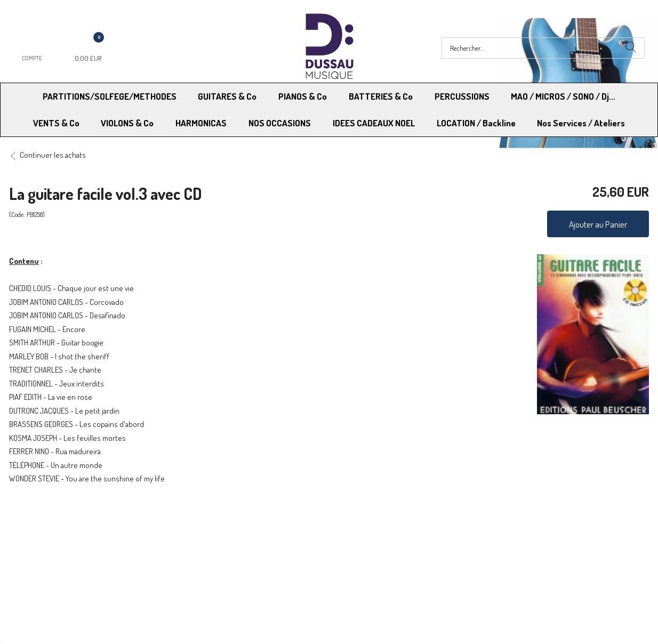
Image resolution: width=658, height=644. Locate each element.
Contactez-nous (201, 547)
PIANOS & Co (303, 96)
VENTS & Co (56, 123)
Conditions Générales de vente (382, 533)
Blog (495, 547)
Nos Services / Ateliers (581, 123)
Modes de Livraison (50, 533)
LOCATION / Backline (476, 123)
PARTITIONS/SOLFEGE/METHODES (110, 96)
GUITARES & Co (227, 96)
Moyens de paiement (209, 533)
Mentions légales (515, 533)
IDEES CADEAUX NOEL (374, 123)
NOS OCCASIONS (280, 123)
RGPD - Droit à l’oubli (50, 547)
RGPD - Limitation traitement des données (399, 547)
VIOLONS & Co (127, 123)
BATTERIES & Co (381, 96)
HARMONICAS (201, 123)
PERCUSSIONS (462, 96)
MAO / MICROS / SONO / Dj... (563, 96)
